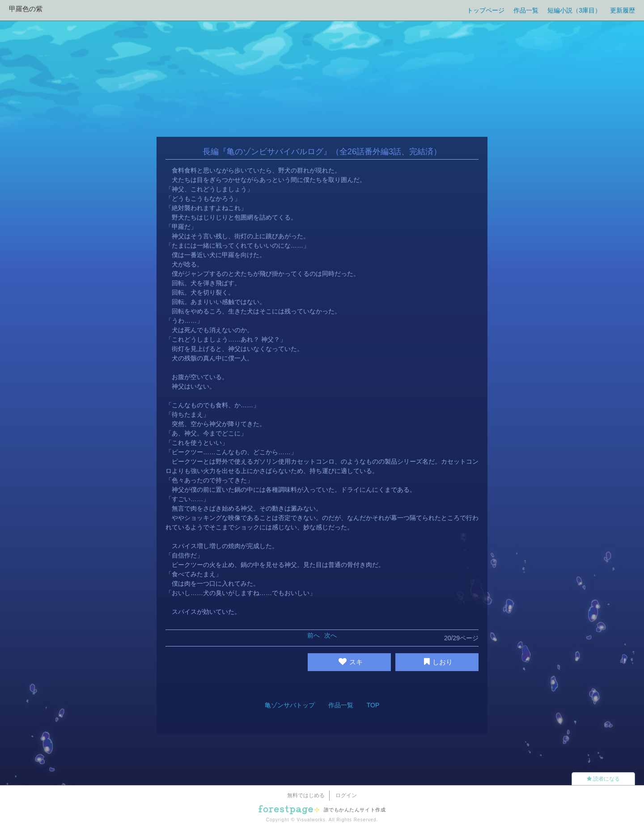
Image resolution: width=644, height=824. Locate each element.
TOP (373, 705)
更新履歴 (623, 10)
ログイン (346, 795)
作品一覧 (526, 10)
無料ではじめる (306, 795)
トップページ (486, 10)
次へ (330, 635)
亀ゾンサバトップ (290, 705)
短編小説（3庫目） (574, 10)
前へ (314, 635)
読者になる (603, 779)
